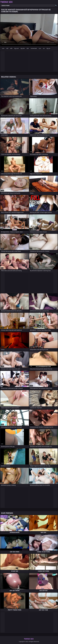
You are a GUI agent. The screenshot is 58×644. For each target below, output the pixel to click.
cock (3, 48)
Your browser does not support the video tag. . (29, 30)
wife (11, 48)
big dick (23, 48)
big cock (17, 48)
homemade (34, 48)
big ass (48, 48)
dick (28, 48)
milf (7, 48)
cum (40, 48)
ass (44, 48)
